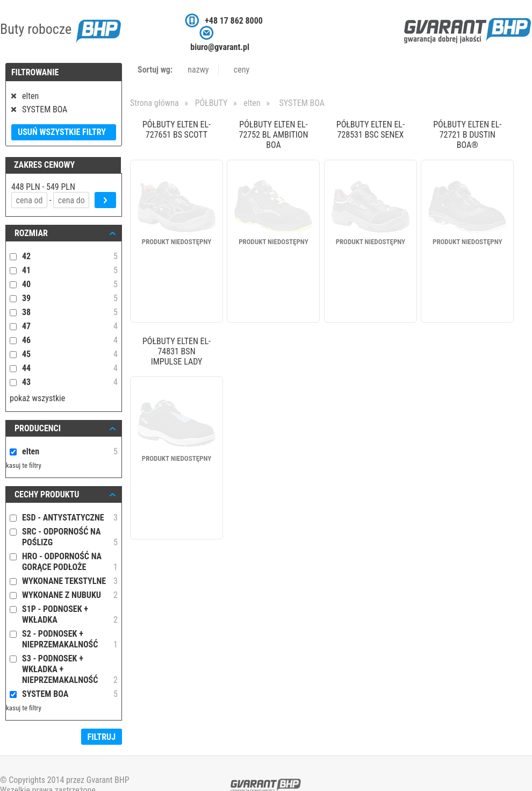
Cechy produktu (47, 494)
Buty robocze (60, 29)
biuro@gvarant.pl (220, 47)
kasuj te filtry (24, 465)
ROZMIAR (31, 233)
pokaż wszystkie (37, 398)
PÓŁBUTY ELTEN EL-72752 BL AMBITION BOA (273, 135)
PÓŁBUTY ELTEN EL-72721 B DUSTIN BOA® (467, 135)
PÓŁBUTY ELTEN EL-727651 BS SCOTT (177, 130)
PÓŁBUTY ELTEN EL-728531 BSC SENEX (371, 130)
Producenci (38, 428)
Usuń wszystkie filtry (62, 132)
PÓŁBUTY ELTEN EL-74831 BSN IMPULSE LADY (177, 351)
